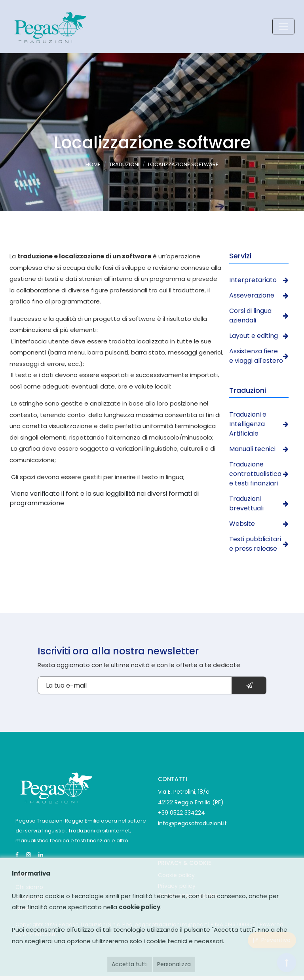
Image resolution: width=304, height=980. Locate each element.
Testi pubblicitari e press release (259, 544)
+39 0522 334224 (181, 813)
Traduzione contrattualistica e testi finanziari (259, 474)
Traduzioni (124, 165)
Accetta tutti (130, 964)
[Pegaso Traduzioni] (55, 787)
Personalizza (174, 964)
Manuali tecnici (259, 449)
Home (93, 165)
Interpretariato (259, 280)
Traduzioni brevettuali (259, 503)
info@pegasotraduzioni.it (192, 823)
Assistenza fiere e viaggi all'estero (259, 356)
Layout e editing (259, 336)
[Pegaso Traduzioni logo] (49, 27)
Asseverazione (259, 295)
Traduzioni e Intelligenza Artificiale (259, 424)
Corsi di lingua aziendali (259, 316)
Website (259, 524)
